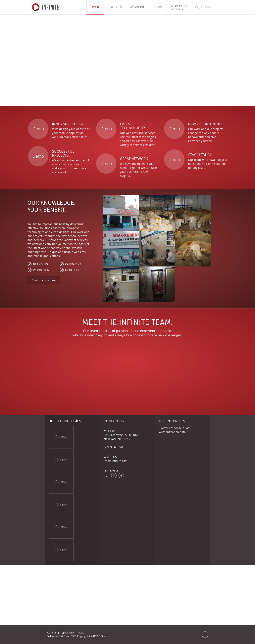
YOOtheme (103, 636)
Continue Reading (44, 280)
